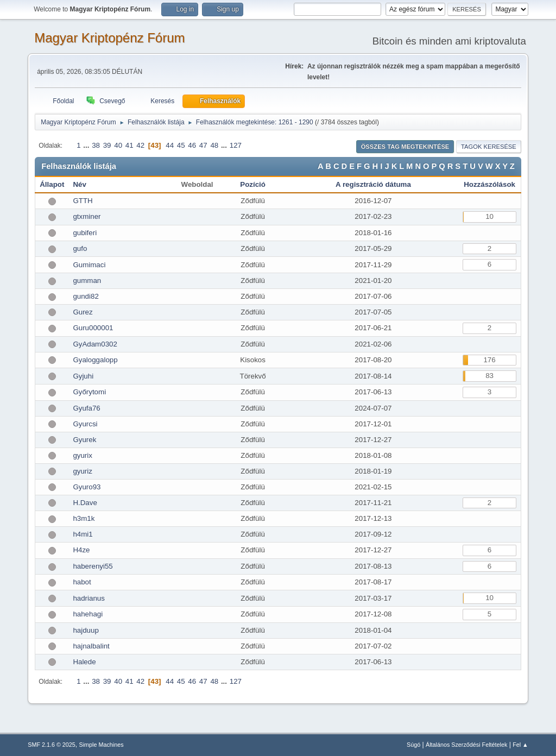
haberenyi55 (93, 566)
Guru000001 (93, 328)
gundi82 (86, 296)
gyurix (83, 455)
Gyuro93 (87, 487)
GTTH (83, 201)
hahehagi (88, 614)
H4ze (81, 550)
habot (82, 582)
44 (170, 145)
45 (181, 145)
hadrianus (89, 598)
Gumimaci (89, 265)
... (87, 145)
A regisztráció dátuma (373, 184)
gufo (80, 248)
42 (140, 145)
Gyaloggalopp (95, 360)
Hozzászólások (489, 184)
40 (118, 145)
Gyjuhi (83, 376)
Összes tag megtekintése (405, 147)
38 (96, 145)
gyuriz (83, 471)
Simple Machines (102, 745)
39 (107, 145)
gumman (87, 281)
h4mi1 (83, 534)
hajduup (86, 630)
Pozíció (253, 184)
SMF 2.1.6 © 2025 (52, 745)
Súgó (413, 745)
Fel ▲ (520, 745)
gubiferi (85, 233)
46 (192, 145)
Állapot (52, 184)
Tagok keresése (489, 147)
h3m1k (84, 518)
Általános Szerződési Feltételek (466, 745)
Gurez (83, 312)
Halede (84, 662)
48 (214, 145)
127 (236, 145)
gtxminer (87, 216)
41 (129, 145)
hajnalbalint (91, 646)
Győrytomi (89, 392)
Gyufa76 (86, 408)
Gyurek (84, 440)
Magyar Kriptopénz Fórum (109, 38)
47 (203, 145)
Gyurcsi (85, 424)
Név (79, 184)
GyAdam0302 (95, 344)
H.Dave (85, 503)
